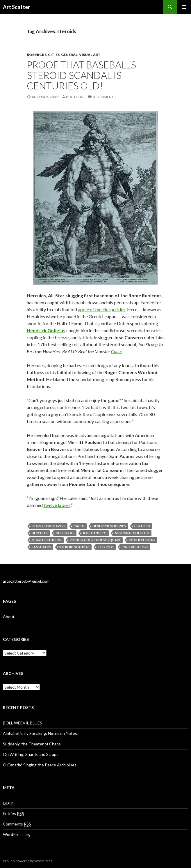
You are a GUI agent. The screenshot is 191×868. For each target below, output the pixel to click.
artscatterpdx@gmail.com (26, 581)
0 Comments (104, 97)
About (9, 617)
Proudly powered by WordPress (28, 861)
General (69, 55)
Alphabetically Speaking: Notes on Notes (40, 733)
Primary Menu (184, 7)
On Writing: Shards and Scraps (31, 754)
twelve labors (57, 505)
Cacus (117, 351)
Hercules (40, 533)
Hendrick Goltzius (109, 526)
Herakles (142, 526)
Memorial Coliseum (132, 533)
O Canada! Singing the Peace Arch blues (40, 765)
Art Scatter (16, 7)
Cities (54, 55)
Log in (8, 803)
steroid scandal (74, 547)
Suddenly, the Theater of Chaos (32, 744)
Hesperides (65, 533)
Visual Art (90, 55)
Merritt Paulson (47, 540)
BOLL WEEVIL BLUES (23, 723)
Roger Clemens (142, 540)
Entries (14, 814)
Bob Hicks (37, 55)
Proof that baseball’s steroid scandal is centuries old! (81, 75)
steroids (106, 547)
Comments (17, 824)
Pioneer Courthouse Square (95, 540)
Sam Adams (41, 547)
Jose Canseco (95, 533)
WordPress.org (17, 834)
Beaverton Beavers (49, 526)
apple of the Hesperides (102, 309)
